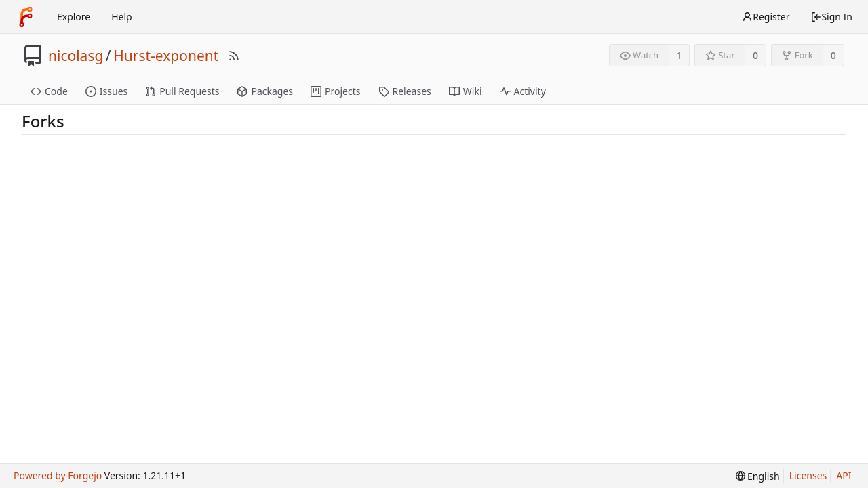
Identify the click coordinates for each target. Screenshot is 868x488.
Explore (74, 17)
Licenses (808, 475)
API (844, 475)
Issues (106, 91)
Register (766, 17)
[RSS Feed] (234, 56)
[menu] (758, 476)
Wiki (466, 91)
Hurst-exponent (166, 56)
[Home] (26, 17)
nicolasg (76, 56)
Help (122, 17)
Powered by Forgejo (58, 475)
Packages (265, 91)
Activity (523, 91)
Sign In (831, 17)
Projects (335, 91)
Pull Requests (182, 91)
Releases (405, 91)
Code (49, 91)
